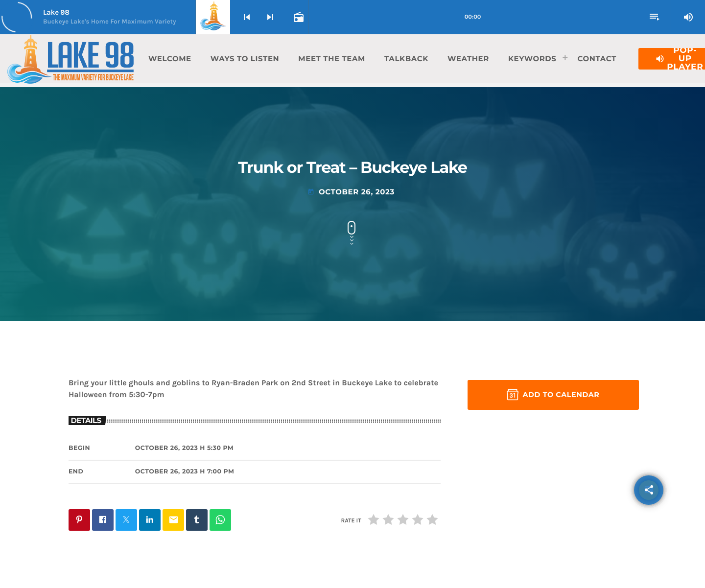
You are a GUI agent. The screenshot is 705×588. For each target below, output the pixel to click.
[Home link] (70, 59)
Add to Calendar (553, 395)
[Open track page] (298, 17)
